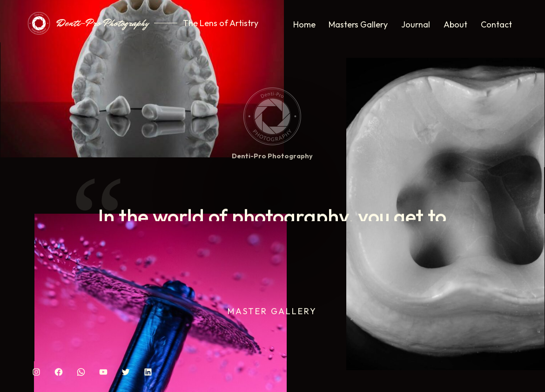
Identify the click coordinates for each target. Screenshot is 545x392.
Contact (496, 24)
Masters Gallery (358, 24)
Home (304, 24)
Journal (416, 24)
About (455, 24)
